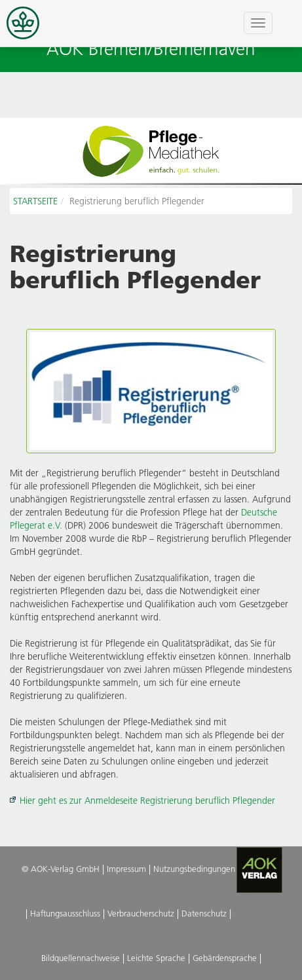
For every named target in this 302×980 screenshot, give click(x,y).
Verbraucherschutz (141, 913)
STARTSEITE (35, 201)
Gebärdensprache (225, 958)
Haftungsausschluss (65, 913)
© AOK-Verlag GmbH (61, 869)
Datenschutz (204, 913)
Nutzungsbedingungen (194, 869)
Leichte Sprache (156, 958)
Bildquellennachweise (81, 958)
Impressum (126, 869)
